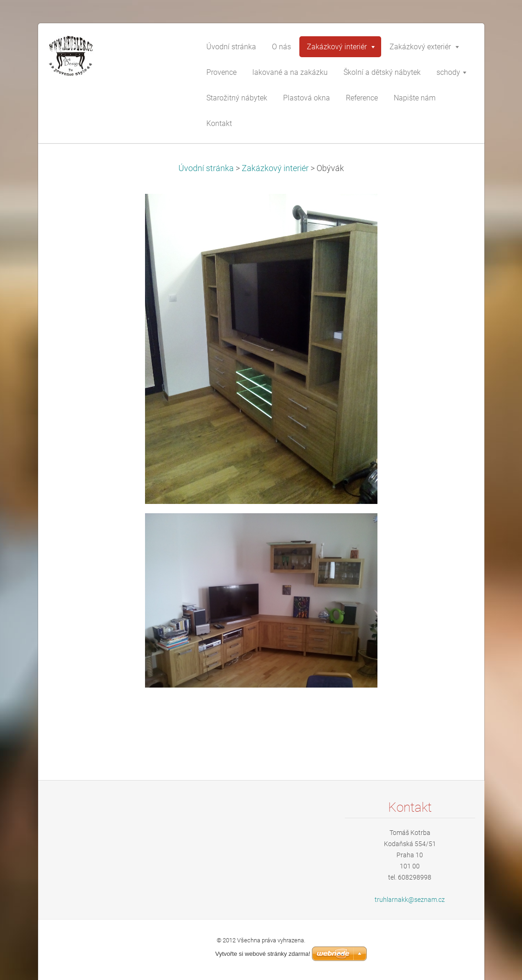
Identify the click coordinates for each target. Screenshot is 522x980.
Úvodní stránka (206, 168)
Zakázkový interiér (275, 168)
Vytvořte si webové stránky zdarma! (263, 954)
